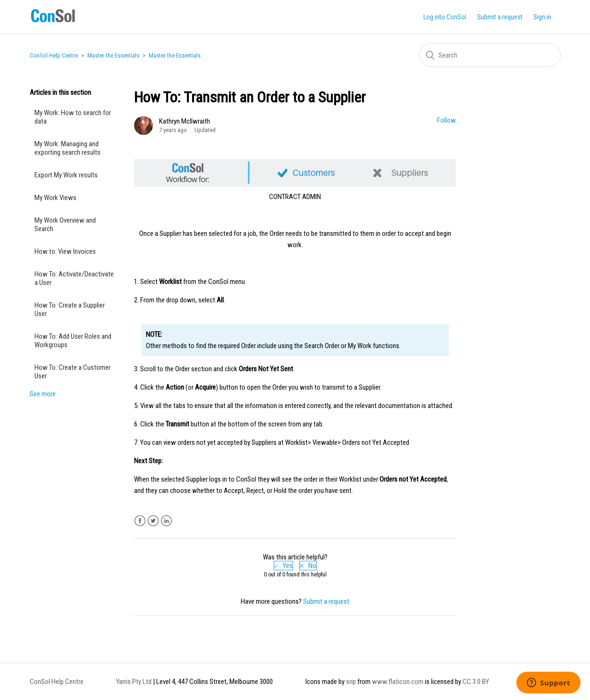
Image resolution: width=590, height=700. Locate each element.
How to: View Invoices (65, 251)
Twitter (153, 521)
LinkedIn (166, 521)
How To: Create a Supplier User (70, 309)
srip (351, 682)
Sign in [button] (542, 17)
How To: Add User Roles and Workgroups (73, 341)
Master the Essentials (113, 55)
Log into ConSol (445, 17)
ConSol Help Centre (54, 55)
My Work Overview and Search (65, 225)
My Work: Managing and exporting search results (67, 148)
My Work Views (55, 198)
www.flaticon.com (398, 682)
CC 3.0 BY (476, 682)
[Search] (490, 55)
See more (43, 394)
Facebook (140, 521)
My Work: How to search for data (73, 117)
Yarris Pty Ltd (134, 682)
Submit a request (500, 17)
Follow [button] (447, 120)
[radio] (283, 566)
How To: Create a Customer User (72, 372)
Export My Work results (66, 175)
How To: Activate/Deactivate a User (74, 278)
